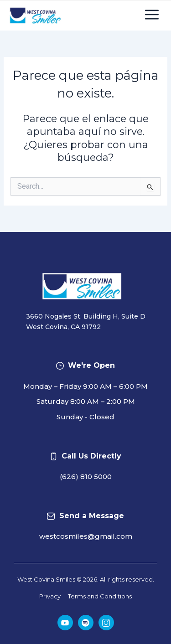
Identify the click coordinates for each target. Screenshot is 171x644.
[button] (152, 15)
